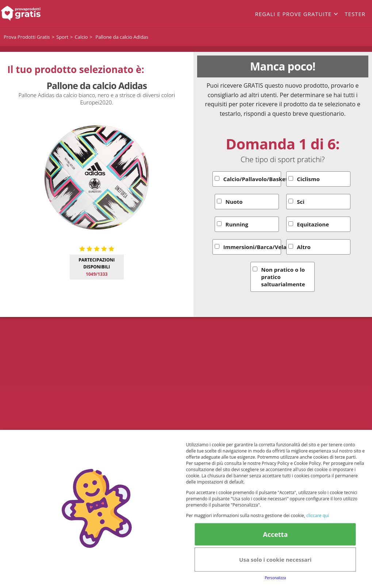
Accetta (275, 534)
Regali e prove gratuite (293, 14)
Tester (355, 14)
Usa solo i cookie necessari (275, 560)
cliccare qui (318, 516)
